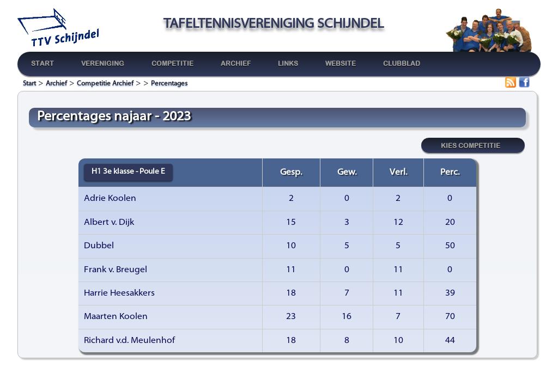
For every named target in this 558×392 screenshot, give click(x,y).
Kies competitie (471, 145)
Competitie (172, 64)
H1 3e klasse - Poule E (128, 172)
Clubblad (402, 64)
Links (288, 64)
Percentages (169, 84)
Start (43, 64)
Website (341, 64)
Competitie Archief (105, 84)
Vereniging (103, 64)
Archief (236, 64)
